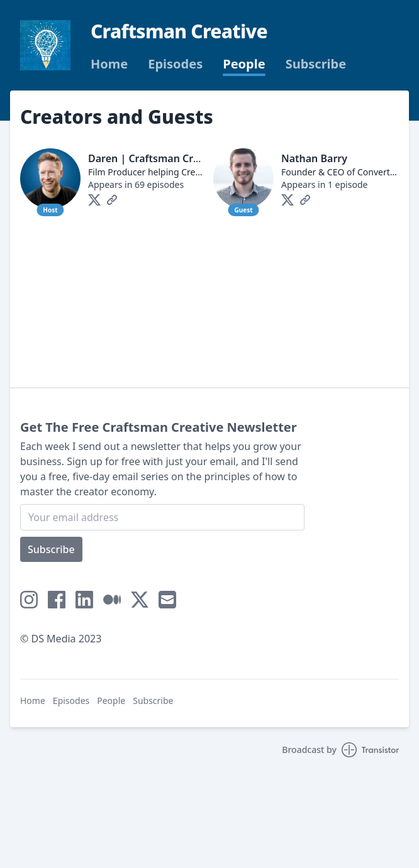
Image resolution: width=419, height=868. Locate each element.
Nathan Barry (314, 158)
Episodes (175, 64)
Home (109, 64)
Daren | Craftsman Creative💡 (162, 158)
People (244, 64)
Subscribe (316, 64)
